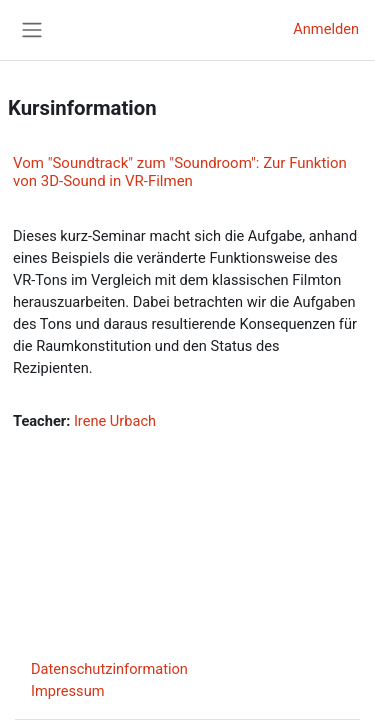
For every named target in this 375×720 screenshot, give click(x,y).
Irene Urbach (115, 421)
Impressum (68, 691)
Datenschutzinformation (109, 669)
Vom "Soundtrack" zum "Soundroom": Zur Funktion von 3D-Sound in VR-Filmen (180, 172)
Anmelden (326, 29)
